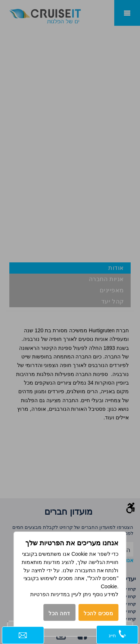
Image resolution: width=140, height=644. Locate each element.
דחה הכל (59, 613)
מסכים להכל (99, 613)
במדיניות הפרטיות (50, 594)
